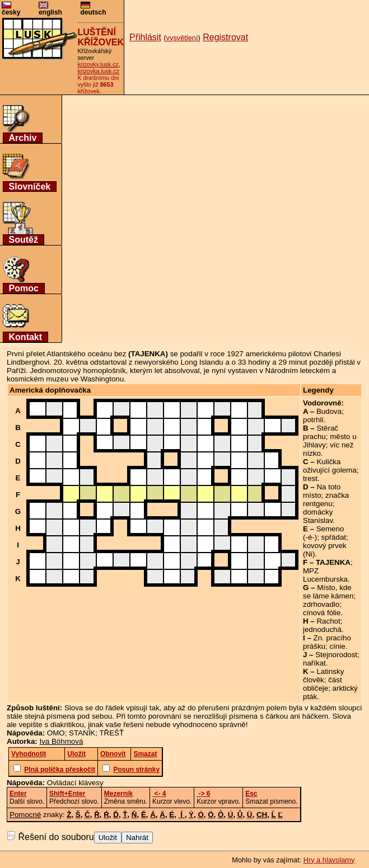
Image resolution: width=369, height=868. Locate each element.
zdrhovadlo (321, 604)
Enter (18, 794)
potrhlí (313, 420)
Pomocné (25, 815)
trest (310, 478)
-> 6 (203, 794)
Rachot (328, 621)
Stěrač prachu (321, 432)
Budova (329, 411)
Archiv (23, 138)
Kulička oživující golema (330, 466)
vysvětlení (182, 38)
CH (262, 815)
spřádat (334, 537)
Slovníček (30, 187)
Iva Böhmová (62, 741)
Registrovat (225, 37)
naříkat (314, 663)
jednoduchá (322, 629)
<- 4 (159, 794)
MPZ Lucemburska (325, 575)
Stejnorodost (336, 655)
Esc (251, 794)
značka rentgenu (326, 499)
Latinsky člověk (323, 676)
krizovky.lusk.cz (98, 64)
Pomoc (24, 288)
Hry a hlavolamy (329, 860)
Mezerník (118, 794)
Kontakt (26, 337)
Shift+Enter (67, 794)
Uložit (108, 838)
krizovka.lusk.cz (98, 71)
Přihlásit (145, 37)
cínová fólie (322, 613)
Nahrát (137, 838)
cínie (337, 646)
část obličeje (323, 684)
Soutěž (24, 240)
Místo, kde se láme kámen (328, 592)
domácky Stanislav (318, 516)
